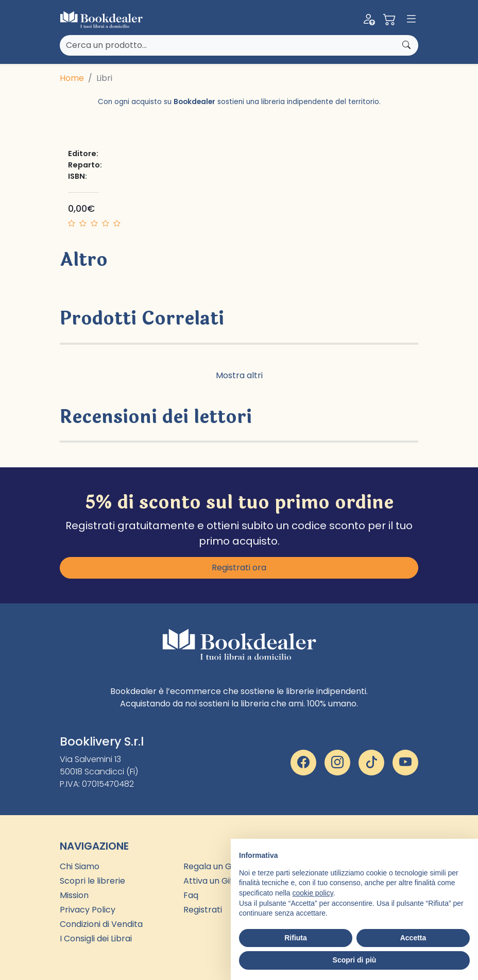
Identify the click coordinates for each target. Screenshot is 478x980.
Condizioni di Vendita (101, 924)
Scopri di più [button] (355, 960)
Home (72, 78)
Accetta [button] (413, 938)
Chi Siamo (80, 866)
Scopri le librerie (92, 881)
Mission (74, 895)
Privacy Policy (88, 910)
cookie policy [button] (313, 893)
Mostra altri (239, 375)
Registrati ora (239, 568)
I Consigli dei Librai (96, 939)
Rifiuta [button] (296, 938)
